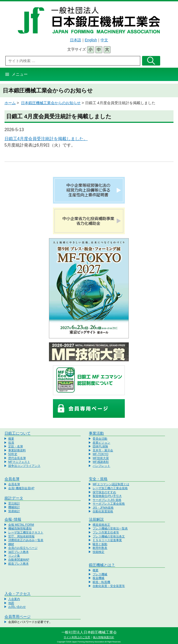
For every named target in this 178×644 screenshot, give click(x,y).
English (91, 40)
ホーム (10, 103)
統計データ (14, 498)
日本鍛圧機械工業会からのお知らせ (51, 103)
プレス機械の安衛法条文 (109, 536)
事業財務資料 (17, 450)
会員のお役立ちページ (23, 548)
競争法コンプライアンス (24, 466)
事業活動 (96, 433)
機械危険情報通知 (20, 528)
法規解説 (96, 519)
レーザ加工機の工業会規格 (110, 488)
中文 (104, 40)
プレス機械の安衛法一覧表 (110, 528)
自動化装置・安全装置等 (109, 586)
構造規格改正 (101, 525)
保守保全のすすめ (104, 492)
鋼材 (11, 544)
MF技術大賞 (101, 458)
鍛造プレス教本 (18, 564)
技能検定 (98, 552)
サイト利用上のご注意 (77, 637)
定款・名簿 (16, 446)
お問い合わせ (17, 607)
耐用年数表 (100, 548)
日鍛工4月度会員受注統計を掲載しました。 (46, 139)
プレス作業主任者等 (106, 532)
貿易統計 (14, 511)
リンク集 (14, 556)
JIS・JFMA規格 (103, 508)
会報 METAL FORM (21, 525)
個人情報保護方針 (104, 637)
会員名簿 (12, 479)
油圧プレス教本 (18, 552)
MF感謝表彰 (101, 462)
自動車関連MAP (19, 560)
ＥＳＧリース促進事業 (107, 540)
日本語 (76, 40)
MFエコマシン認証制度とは (111, 484)
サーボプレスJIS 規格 (107, 500)
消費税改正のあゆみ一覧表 (26, 540)
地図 (11, 603)
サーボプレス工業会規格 (109, 504)
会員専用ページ (18, 617)
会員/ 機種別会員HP (21, 488)
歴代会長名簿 (17, 458)
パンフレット (101, 466)
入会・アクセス (18, 594)
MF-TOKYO (100, 454)
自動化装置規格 (103, 511)
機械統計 (14, 507)
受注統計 (14, 503)
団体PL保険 (100, 446)
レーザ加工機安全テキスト (26, 532)
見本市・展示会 (103, 450)
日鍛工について (18, 433)
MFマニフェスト (19, 462)
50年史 (13, 454)
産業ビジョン (101, 443)
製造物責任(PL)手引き (107, 496)
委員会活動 (100, 439)
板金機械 (98, 578)
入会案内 (14, 599)
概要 (11, 439)
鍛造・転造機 (101, 582)
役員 (11, 443)
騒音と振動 (100, 544)
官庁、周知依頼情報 (21, 536)
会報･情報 (13, 519)
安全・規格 (98, 479)
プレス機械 (100, 574)
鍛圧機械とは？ (102, 565)
